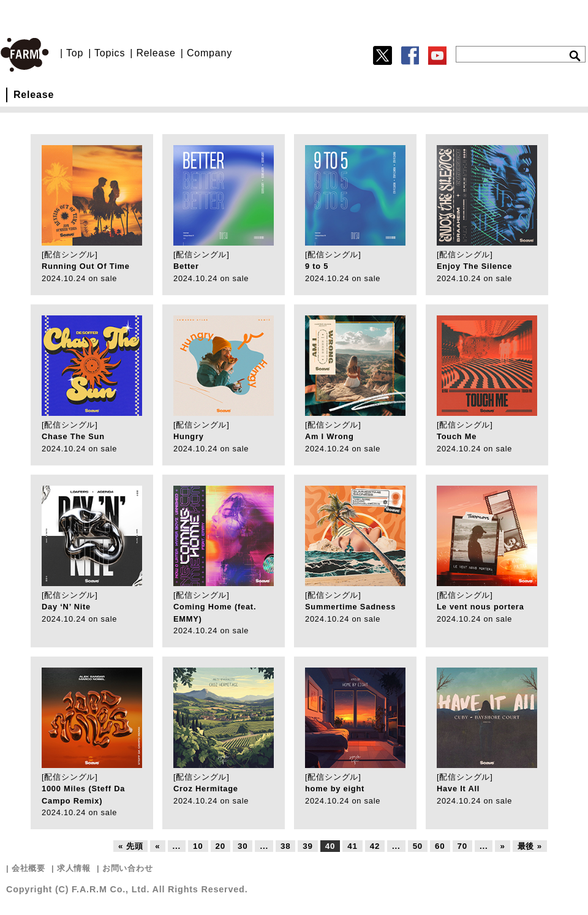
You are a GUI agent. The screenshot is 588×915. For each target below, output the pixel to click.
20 (221, 846)
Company (209, 53)
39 (307, 846)
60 (440, 846)
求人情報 (74, 868)
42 (375, 846)
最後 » (530, 846)
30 (243, 846)
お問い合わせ (128, 868)
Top (75, 53)
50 (418, 846)
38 (285, 846)
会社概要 (28, 868)
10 (198, 846)
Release (156, 53)
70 (462, 846)
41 (352, 846)
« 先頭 (130, 846)
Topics (110, 53)
